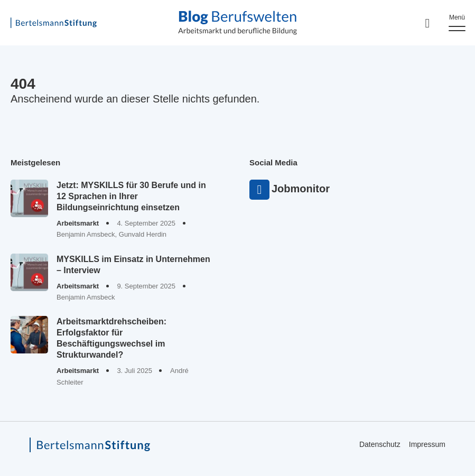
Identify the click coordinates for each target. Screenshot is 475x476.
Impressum (427, 445)
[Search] (427, 23)
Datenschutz (380, 445)
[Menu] (457, 23)
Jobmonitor (259, 190)
